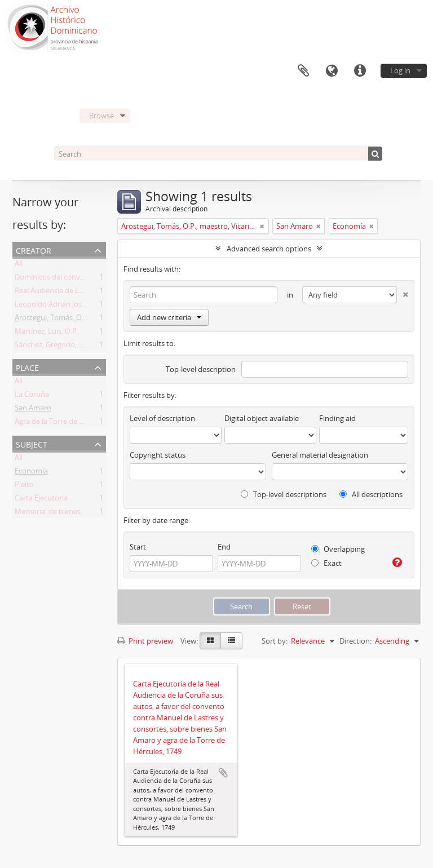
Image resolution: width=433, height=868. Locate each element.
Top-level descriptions (284, 494)
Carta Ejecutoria (41, 500)
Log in (400, 70)
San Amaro (33, 410)
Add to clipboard (223, 773)
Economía (31, 473)
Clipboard (303, 71)
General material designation (320, 455)
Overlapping (338, 549)
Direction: (355, 641)
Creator (34, 249)
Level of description (162, 418)
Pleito (24, 486)
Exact (326, 563)
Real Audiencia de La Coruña (62, 293)
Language (332, 71)
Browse (101, 116)
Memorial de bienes (48, 513)
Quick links (360, 71)
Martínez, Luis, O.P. (47, 333)
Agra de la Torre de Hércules (61, 423)
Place (27, 367)
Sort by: (275, 641)
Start (138, 547)
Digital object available (262, 418)
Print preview (145, 641)
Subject (32, 443)
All (19, 265)
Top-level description (201, 369)
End (224, 547)
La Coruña (32, 396)
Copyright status (158, 455)
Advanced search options (269, 249)
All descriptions (371, 494)
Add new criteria (169, 317)
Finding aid (337, 418)
